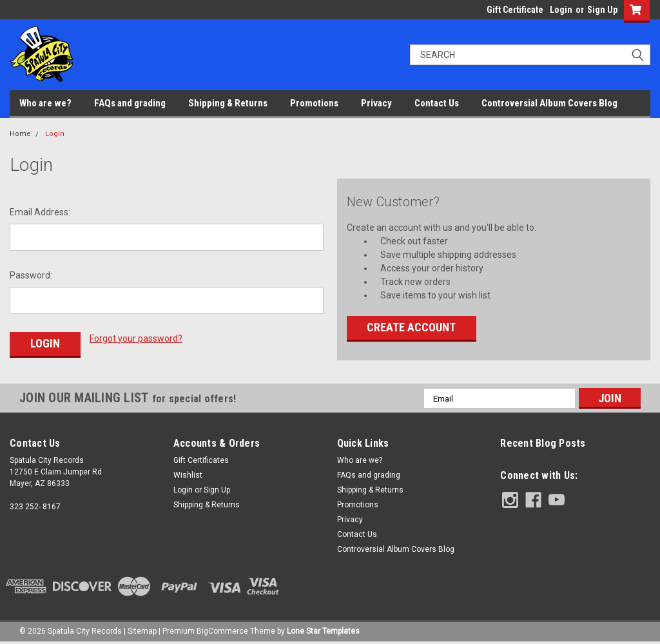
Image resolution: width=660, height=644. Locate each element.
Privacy (376, 103)
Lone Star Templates (323, 631)
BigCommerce (222, 631)
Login (561, 10)
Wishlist (188, 475)
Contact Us (437, 103)
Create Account (411, 327)
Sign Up (602, 10)
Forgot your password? (136, 338)
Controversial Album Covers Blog (549, 103)
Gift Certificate (515, 10)
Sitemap (142, 631)
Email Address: (40, 212)
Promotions (314, 103)
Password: (31, 275)
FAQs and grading (130, 103)
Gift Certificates (201, 460)
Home (20, 134)
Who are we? (45, 103)
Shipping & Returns (228, 103)
